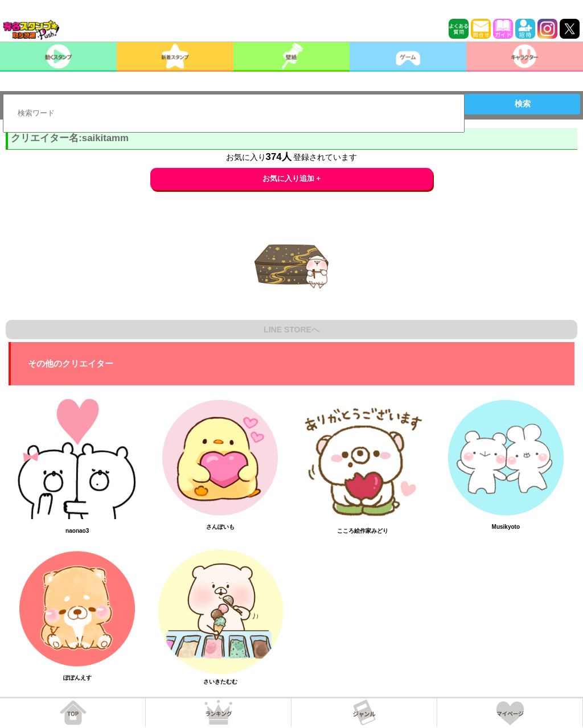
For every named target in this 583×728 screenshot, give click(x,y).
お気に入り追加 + (292, 178)
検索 (523, 104)
